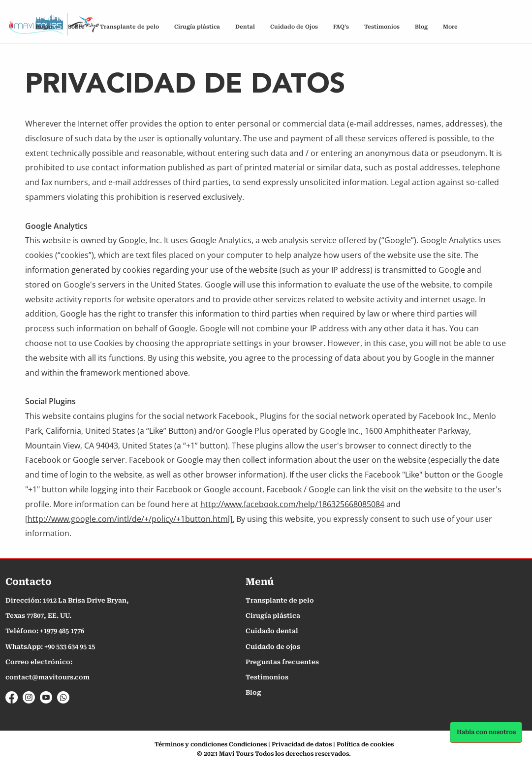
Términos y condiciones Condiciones (211, 744)
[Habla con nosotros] (486, 732)
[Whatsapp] (63, 697)
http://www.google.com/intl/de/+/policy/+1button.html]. (131, 519)
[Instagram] (29, 697)
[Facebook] (12, 697)
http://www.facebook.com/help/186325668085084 (292, 504)
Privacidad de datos (302, 744)
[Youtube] (46, 697)
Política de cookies (365, 744)
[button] (341, 27)
